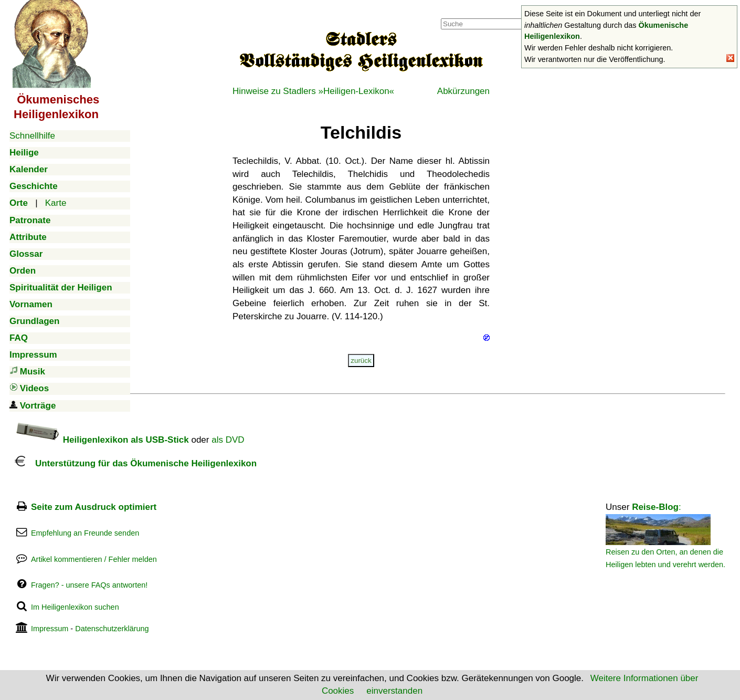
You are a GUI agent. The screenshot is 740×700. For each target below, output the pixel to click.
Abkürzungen (463, 91)
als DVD (228, 440)
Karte (56, 203)
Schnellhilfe (32, 136)
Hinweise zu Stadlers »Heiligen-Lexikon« (313, 91)
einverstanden (394, 691)
